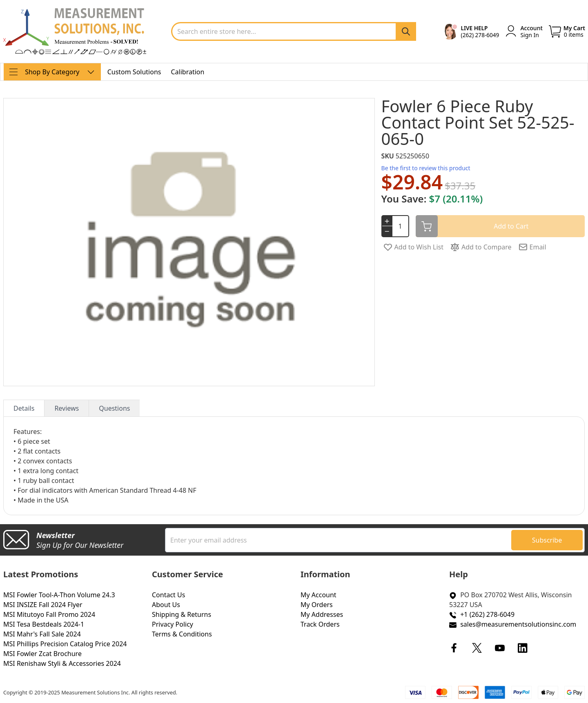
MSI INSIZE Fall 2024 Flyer (43, 605)
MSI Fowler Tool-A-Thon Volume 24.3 (59, 595)
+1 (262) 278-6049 (487, 614)
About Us (166, 605)
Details (24, 408)
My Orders (317, 605)
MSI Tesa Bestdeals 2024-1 (44, 624)
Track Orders (320, 624)
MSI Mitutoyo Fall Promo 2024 (49, 614)
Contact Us (168, 595)
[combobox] (294, 31)
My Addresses (322, 614)
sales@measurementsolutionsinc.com (518, 624)
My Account (318, 595)
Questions (114, 408)
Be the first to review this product (426, 168)
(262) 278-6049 (480, 35)
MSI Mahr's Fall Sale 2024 (42, 634)
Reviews (67, 408)
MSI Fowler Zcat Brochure (42, 654)
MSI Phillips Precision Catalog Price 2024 (65, 644)
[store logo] (75, 31)
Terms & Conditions (182, 634)
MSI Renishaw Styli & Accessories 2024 (62, 663)
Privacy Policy (173, 624)
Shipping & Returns (182, 614)
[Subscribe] (547, 540)
